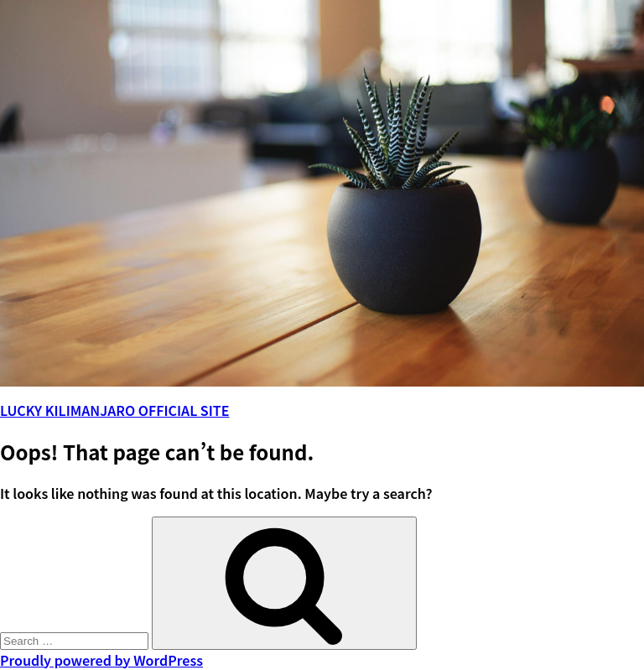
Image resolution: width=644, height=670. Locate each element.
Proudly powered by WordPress (101, 660)
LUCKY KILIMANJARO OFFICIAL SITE (114, 410)
